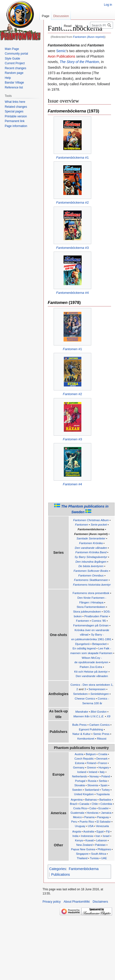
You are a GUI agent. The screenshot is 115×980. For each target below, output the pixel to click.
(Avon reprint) (91, 534)
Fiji (108, 831)
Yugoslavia (103, 794)
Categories (58, 869)
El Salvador (103, 822)
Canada (84, 804)
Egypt (100, 831)
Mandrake (82, 712)
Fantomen (81, 524)
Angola (77, 831)
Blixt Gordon (99, 712)
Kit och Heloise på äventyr (91, 671)
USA (91, 826)
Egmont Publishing (91, 729)
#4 (72, 293)
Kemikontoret (86, 738)
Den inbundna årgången (91, 562)
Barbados (105, 800)
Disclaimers (100, 902)
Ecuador (104, 808)
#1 (72, 158)
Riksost (102, 738)
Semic (61, 51)
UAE (104, 858)
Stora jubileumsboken (87, 611)
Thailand (82, 858)
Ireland (93, 772)
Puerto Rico (87, 822)
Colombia (106, 804)
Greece (91, 767)
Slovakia (80, 785)
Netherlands (79, 776)
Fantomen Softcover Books (91, 571)
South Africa (98, 854)
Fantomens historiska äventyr (92, 585)
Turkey (106, 790)
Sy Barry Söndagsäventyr (91, 557)
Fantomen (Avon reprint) (89, 37)
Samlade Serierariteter (91, 538)
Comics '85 (99, 621)
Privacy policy (52, 902)
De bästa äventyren (91, 566)
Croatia (103, 754)
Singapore (82, 854)
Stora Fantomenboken (91, 607)
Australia (89, 831)
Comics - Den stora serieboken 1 (92, 685)
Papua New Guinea (83, 849)
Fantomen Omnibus (91, 575)
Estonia (80, 763)
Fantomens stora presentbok (91, 593)
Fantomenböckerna (91, 529)
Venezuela (102, 826)
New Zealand (84, 845)
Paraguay (103, 817)
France (103, 763)
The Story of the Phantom (79, 62)
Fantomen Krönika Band (91, 552)
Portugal (80, 781)
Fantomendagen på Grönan (91, 625)
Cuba (93, 808)
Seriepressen (97, 689)
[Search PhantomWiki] (102, 25)
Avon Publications (61, 56)
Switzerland (92, 790)
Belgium (91, 754)
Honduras (93, 813)
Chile (95, 804)
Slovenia (93, 785)
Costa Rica (80, 808)
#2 (72, 202)
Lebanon (102, 840)
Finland (91, 763)
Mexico (77, 817)
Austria (79, 754)
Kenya (79, 840)
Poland (106, 776)
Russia (92, 781)
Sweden (77, 790)
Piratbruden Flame (96, 616)
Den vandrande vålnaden (91, 548)
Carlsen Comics (99, 725)
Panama (90, 817)
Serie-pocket (99, 524)
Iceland (82, 772)
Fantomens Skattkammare (91, 580)
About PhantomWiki (77, 902)
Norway (94, 776)
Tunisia (94, 858)
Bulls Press (79, 725)
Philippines (104, 849)
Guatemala (77, 813)
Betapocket (99, 644)
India (75, 836)
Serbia (103, 781)
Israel (106, 836)
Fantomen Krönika (91, 543)
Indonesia (87, 836)
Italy (102, 772)
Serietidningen (100, 694)
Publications (61, 874)
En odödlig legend (84, 648)
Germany (79, 767)
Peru (74, 822)
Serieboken (80, 694)
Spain (104, 785)
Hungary (104, 767)
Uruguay (80, 826)
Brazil (73, 804)
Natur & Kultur (81, 734)
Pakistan (100, 845)
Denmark (102, 759)
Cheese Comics (85, 698)
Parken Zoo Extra (91, 667)
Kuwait (90, 840)
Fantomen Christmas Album (91, 520)
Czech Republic (84, 759)
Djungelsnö (82, 644)
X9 (109, 716)
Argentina (77, 800)
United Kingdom (84, 794)
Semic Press (101, 734)
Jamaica (106, 813)
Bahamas (91, 800)
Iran (98, 836)
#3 (72, 248)
